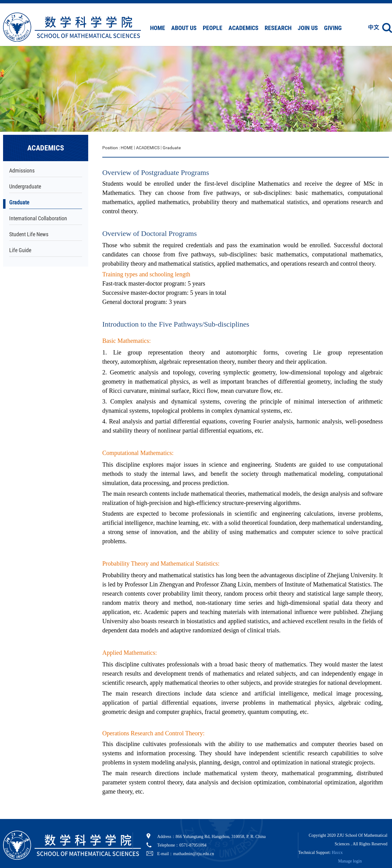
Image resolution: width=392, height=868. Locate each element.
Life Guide (20, 250)
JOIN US (308, 28)
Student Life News (29, 234)
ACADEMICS (243, 28)
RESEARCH (278, 28)
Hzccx (337, 853)
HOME (158, 28)
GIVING (333, 28)
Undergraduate (25, 186)
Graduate (19, 202)
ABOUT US (184, 28)
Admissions (22, 171)
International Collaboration (38, 218)
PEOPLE (213, 28)
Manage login (350, 861)
